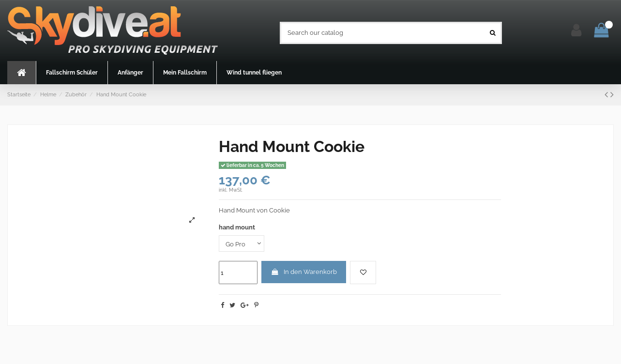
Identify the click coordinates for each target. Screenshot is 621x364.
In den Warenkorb (304, 272)
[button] (72, 73)
